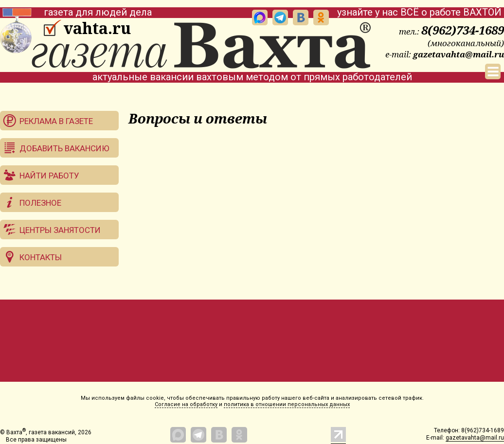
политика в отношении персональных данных (287, 404)
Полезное (40, 203)
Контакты (41, 257)
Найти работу (49, 176)
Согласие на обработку (186, 404)
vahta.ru (97, 28)
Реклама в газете (56, 121)
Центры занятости (60, 230)
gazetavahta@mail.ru (459, 54)
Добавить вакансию (64, 148)
